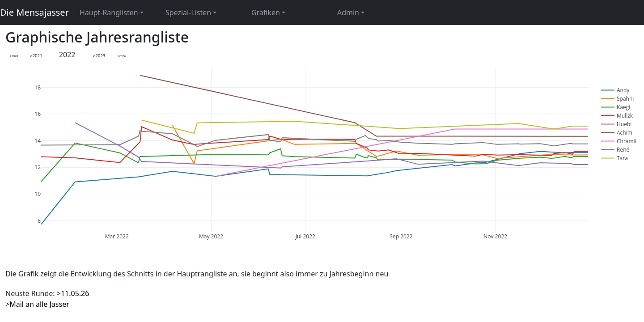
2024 (122, 56)
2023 (100, 56)
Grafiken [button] (266, 13)
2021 (37, 56)
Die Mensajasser (34, 12)
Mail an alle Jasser (39, 304)
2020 (15, 56)
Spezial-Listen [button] (188, 13)
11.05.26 (75, 293)
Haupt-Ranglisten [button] (109, 13)
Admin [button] (348, 13)
